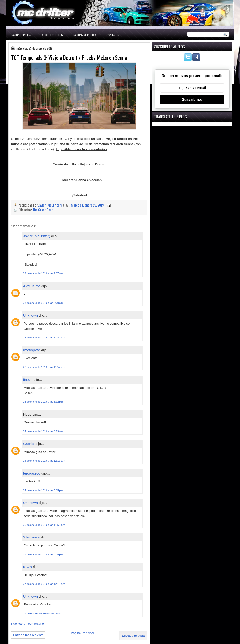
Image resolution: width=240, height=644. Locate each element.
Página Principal (21, 35)
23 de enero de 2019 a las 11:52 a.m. (44, 367)
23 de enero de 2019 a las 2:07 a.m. (44, 273)
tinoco (28, 379)
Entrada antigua (133, 636)
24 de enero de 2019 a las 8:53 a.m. (44, 431)
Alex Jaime (32, 286)
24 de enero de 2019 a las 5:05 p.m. (44, 490)
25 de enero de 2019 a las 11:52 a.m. (44, 525)
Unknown (31, 315)
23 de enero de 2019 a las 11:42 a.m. (44, 338)
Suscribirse (192, 100)
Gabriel (29, 444)
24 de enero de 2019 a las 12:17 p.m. (44, 461)
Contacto (113, 35)
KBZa (28, 567)
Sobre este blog (52, 35)
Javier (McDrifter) (37, 236)
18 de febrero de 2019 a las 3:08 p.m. (45, 613)
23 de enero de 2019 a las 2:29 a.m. (44, 303)
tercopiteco (32, 473)
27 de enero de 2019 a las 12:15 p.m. (44, 584)
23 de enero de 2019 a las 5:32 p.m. (44, 402)
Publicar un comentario (28, 624)
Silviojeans (32, 537)
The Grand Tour (43, 210)
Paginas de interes (85, 35)
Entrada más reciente (28, 635)
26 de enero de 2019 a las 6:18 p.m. (44, 554)
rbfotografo (32, 350)
